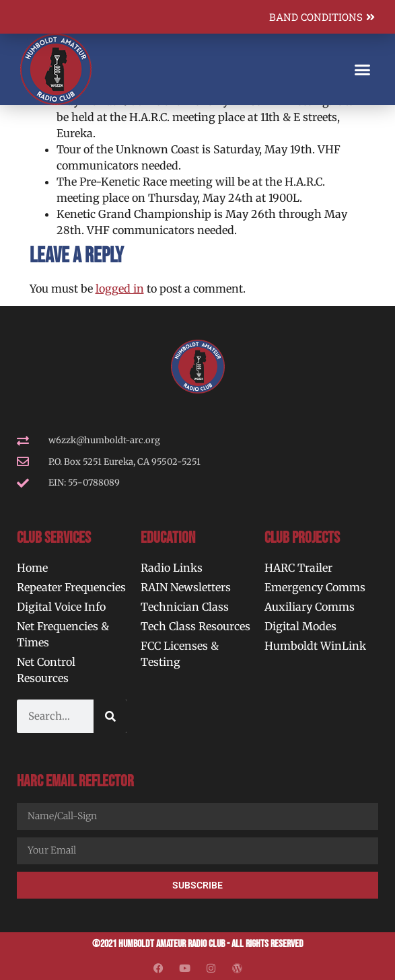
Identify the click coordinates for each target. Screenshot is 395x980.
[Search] (110, 716)
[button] (363, 69)
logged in (120, 289)
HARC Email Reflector (75, 781)
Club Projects (302, 538)
